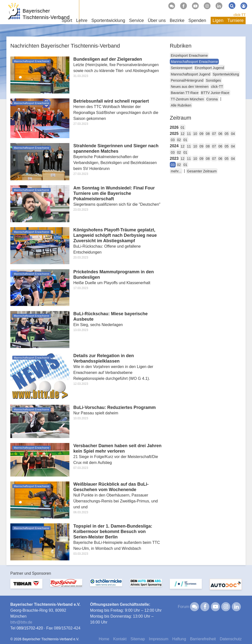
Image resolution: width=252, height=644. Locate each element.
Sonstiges (213, 80)
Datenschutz (231, 639)
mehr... (176, 171)
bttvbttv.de (21, 622)
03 (173, 140)
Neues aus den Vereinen (190, 87)
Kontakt (120, 639)
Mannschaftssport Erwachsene (194, 62)
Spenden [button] (197, 20)
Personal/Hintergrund (187, 80)
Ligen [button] (218, 20)
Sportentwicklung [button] (108, 20)
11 (189, 134)
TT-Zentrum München (187, 99)
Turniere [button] (236, 20)
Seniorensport (181, 68)
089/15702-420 (30, 628)
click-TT (240, 15)
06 (220, 134)
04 (233, 134)
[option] (26, 587)
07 (214, 134)
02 (179, 140)
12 (183, 134)
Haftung (179, 639)
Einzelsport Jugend (209, 68)
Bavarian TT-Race (185, 93)
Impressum (159, 639)
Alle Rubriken (181, 105)
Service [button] (136, 20)
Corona (212, 99)
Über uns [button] (157, 20)
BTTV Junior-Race (215, 93)
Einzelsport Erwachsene (189, 55)
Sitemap (138, 639)
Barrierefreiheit (203, 639)
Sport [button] (67, 20)
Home (104, 639)
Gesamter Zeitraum (202, 171)
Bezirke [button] (177, 20)
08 (208, 134)
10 (195, 134)
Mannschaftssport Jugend (190, 74)
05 (227, 134)
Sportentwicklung (226, 74)
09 (202, 134)
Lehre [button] (82, 20)
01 (183, 128)
